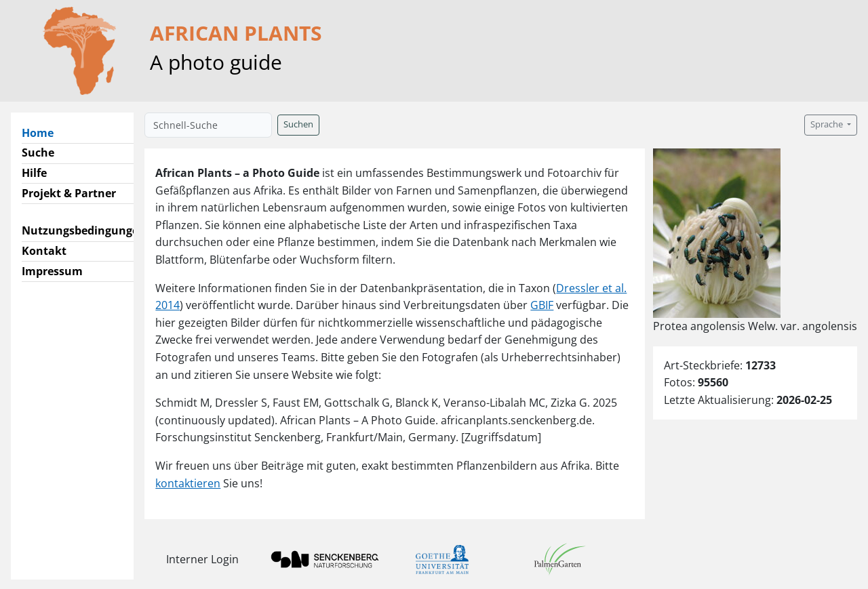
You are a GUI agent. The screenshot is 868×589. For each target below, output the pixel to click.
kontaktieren (188, 483)
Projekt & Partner (69, 193)
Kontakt (44, 251)
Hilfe (34, 173)
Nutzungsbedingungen (84, 230)
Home (43, 132)
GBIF (542, 305)
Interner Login (202, 559)
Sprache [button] (828, 124)
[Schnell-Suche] (208, 125)
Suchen (298, 124)
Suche (38, 153)
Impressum (52, 271)
